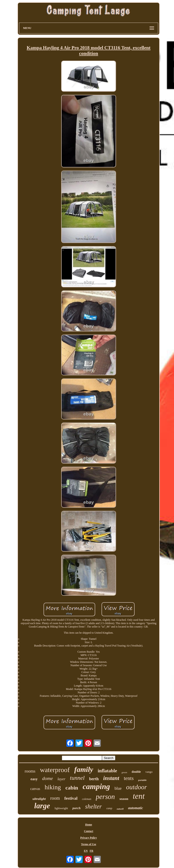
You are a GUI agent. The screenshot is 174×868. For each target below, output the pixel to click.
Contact (89, 831)
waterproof (55, 770)
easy (34, 779)
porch (77, 808)
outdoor (137, 787)
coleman (87, 799)
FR (92, 851)
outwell (120, 809)
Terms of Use (89, 844)
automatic (135, 808)
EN (86, 851)
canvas (35, 789)
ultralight (39, 799)
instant (111, 778)
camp (109, 808)
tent (139, 796)
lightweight (61, 808)
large (42, 806)
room (55, 798)
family (84, 769)
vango (149, 772)
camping (96, 786)
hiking (53, 787)
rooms (30, 771)
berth (94, 779)
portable (142, 780)
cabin (72, 788)
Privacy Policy (89, 838)
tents (129, 778)
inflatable (107, 771)
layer (62, 779)
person (105, 797)
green (124, 772)
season (124, 799)
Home (89, 825)
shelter (94, 806)
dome (48, 778)
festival (71, 798)
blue (118, 788)
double (136, 772)
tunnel (77, 778)
